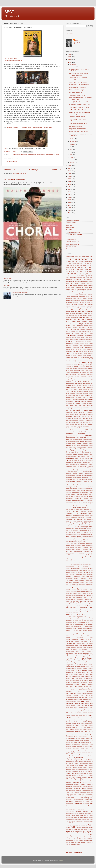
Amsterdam (82, 297)
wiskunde (76, 825)
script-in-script (69, 702)
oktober (72, 139)
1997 (91, 264)
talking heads (82, 743)
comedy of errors (82, 361)
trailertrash (89, 758)
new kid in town (89, 582)
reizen (73, 671)
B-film (72, 310)
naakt (84, 575)
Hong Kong (69, 470)
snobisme (73, 715)
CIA (79, 357)
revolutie (84, 672)
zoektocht (84, 837)
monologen (78, 567)
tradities (90, 756)
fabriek (84, 416)
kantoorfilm (85, 506)
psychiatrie (78, 659)
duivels (82, 401)
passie (71, 636)
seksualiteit (75, 703)
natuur (76, 578)
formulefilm (69, 430)
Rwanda (80, 686)
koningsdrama (78, 519)
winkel (86, 823)
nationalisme (69, 578)
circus (82, 357)
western (77, 817)
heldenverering (70, 458)
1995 (85, 264)
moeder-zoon (88, 565)
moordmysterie (76, 569)
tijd (92, 752)
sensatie (73, 705)
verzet (68, 790)
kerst (91, 510)
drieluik (81, 399)
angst (75, 299)
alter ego (78, 293)
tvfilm (77, 765)
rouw (78, 682)
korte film (69, 521)
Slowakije (90, 711)
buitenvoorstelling (88, 346)
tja (80, 754)
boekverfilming (71, 335)
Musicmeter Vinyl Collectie (74, 235)
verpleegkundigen (78, 787)
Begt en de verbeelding (73, 220)
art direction (89, 304)
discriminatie (69, 389)
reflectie (68, 671)
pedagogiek (83, 636)
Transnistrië (84, 760)
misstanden (69, 563)
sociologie (73, 720)
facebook (90, 416)
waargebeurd (88, 806)
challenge (90, 353)
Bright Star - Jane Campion (78, 129)
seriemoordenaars (87, 705)
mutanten (73, 573)
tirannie (77, 754)
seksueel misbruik (84, 703)
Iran (84, 491)
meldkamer (86, 549)
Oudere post (56, 169)
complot (83, 365)
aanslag (72, 278)
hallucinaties (69, 455)
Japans (90, 495)
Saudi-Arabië (78, 690)
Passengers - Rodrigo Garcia (78, 82)
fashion (73, 420)
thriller (43, 154)
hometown (75, 468)
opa (87, 617)
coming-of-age (87, 363)
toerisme (83, 754)
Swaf (67, 249)
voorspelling (78, 798)
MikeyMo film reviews (72, 242)
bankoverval (80, 314)
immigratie (72, 481)
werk (81, 815)
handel (75, 455)
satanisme (68, 690)
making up (90, 542)
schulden (74, 699)
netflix (71, 582)
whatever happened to (76, 819)
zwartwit (78, 843)
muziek (86, 572)
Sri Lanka (84, 727)
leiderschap (69, 529)
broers (68, 344)
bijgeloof (90, 328)
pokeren (72, 646)
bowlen (68, 339)
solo (91, 720)
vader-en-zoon (80, 773)
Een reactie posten (12, 162)
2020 (70, 171)
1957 (91, 256)
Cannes (90, 351)
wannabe (90, 808)
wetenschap (84, 817)
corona (68, 369)
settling (76, 707)
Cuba (86, 371)
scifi (81, 699)
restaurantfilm (36, 154)
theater (91, 750)
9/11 (90, 274)
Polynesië (79, 647)
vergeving (69, 783)
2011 (70, 195)
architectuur (76, 302)
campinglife (69, 351)
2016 (70, 182)
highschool (84, 462)
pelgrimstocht (89, 636)
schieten (79, 694)
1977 (88, 260)
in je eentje (78, 483)
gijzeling (68, 445)
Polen (76, 646)
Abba (91, 278)
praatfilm (83, 651)
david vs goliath (70, 374)
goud (73, 449)
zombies (90, 837)
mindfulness (78, 559)
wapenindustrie (71, 810)
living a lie (74, 536)
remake (90, 671)
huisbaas (68, 474)
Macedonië (90, 540)
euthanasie (90, 413)
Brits (68, 341)
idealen (68, 479)
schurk (78, 699)
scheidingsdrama (71, 694)
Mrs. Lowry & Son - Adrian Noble (79, 85)
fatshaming (82, 420)
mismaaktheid (85, 561)
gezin (91, 443)
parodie (91, 634)
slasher (91, 709)
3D (87, 274)
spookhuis (69, 727)
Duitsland (76, 401)
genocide (71, 442)
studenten (71, 739)
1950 (80, 256)
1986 (85, 262)
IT (88, 493)
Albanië (91, 289)
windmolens (82, 823)
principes (76, 655)
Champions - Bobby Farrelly (78, 95)
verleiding (77, 785)
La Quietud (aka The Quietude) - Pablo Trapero (79, 70)
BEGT (9, 12)
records (85, 669)
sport (74, 727)
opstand (90, 619)
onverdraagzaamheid (87, 611)
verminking (90, 785)
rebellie (91, 665)
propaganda (75, 657)
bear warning (78, 316)
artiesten (74, 306)
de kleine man (86, 376)
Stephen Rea (48, 127)
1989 (67, 264)
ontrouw (91, 609)
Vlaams (83, 794)
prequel (75, 653)
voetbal (81, 796)
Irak (81, 491)
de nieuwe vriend (86, 378)
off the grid (90, 594)
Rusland (83, 684)
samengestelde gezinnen (86, 688)
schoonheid (89, 695)
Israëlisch (84, 493)
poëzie (68, 646)
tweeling (90, 765)
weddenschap (89, 810)
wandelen (84, 808)
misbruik (90, 559)
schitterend (69, 695)
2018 (10, 154)
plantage (77, 641)
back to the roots (79, 312)
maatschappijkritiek (81, 540)
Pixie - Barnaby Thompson (77, 90)
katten (84, 508)
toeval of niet (89, 754)
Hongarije (76, 470)
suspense (86, 741)
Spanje (90, 722)
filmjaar (68, 426)
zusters (81, 841)
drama (85, 395)
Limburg (85, 534)
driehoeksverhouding (72, 399)
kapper (74, 508)
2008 (70, 202)
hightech (90, 462)
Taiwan (75, 743)
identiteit (73, 479)
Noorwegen (76, 588)
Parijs (86, 634)
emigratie (80, 409)
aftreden (73, 287)
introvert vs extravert (71, 491)
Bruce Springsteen (75, 344)
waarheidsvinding (70, 808)
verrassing (90, 787)
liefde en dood (70, 534)
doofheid (85, 393)
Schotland (78, 698)
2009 (70, 200)
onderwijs (83, 601)
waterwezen (80, 810)
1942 (72, 256)
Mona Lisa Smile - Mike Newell (79, 131)
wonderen (79, 827)
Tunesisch (77, 764)
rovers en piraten (84, 682)
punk (88, 661)
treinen (73, 762)
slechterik (73, 711)
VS (54, 154)
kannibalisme (77, 506)
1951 (83, 256)
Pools (84, 647)
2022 (70, 166)
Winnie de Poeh (70, 825)
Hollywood (83, 466)
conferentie (82, 367)
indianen (68, 485)
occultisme (80, 592)
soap (84, 715)
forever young (89, 428)
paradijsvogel (69, 634)
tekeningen (69, 746)
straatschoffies (89, 735)
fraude (91, 430)
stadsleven (90, 727)
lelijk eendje (75, 529)
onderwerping (76, 601)
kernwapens (86, 510)
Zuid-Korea (89, 839)
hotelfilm (90, 472)
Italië (91, 493)
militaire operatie (70, 559)
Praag (77, 651)
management (81, 544)
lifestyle (80, 534)
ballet (67, 314)
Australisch (89, 306)
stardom (77, 731)
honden (91, 468)
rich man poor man (76, 674)
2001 (78, 266)
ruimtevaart (77, 684)
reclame (80, 669)
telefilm (74, 746)
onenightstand (70, 603)
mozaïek (85, 571)
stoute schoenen (79, 735)
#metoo (68, 256)
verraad (85, 787)
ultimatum (84, 769)
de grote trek (78, 376)
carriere (69, 353)
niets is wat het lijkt (88, 584)
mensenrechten (88, 551)
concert (76, 367)
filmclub (90, 424)
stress (77, 737)
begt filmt (74, 320)
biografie (69, 329)
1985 (82, 262)
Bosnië (78, 337)
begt (76, 40)
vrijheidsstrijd (78, 803)
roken (67, 680)
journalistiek (70, 502)
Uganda (85, 767)
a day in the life (77, 276)
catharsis (75, 353)
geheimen (89, 436)
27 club (76, 274)
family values (83, 418)
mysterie (72, 575)
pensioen (68, 638)
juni (71, 149)
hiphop (77, 464)
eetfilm (76, 407)
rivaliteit (78, 676)
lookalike (84, 536)
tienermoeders (86, 752)
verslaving (69, 788)
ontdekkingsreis (70, 609)
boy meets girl (74, 339)
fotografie (75, 430)
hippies (82, 464)
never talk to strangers (79, 582)
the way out (85, 750)
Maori (80, 546)
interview (75, 489)
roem (84, 678)
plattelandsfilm (71, 643)
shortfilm (68, 709)
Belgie (81, 324)
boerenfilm (80, 335)
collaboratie (80, 359)
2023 (70, 62)
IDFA (77, 479)
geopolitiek (77, 442)
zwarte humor (70, 843)
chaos (84, 355)
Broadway (73, 342)
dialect (74, 386)
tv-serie (72, 765)
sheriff (91, 707)
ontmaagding (85, 609)
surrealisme (75, 741)
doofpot (91, 393)
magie (76, 542)
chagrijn (85, 353)
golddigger (84, 447)
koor (85, 519)
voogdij (91, 796)
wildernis (71, 823)
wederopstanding (70, 812)
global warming (81, 445)
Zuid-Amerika (82, 839)
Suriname (68, 741)
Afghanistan (69, 285)
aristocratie (90, 302)
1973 (76, 260)
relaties (78, 670)
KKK (78, 513)
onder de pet (88, 597)
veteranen (78, 790)
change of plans (71, 355)
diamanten (79, 386)
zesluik (75, 835)
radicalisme (85, 663)
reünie (79, 672)
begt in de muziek (85, 320)
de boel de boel (70, 376)
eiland (72, 409)
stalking (72, 729)
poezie (90, 643)
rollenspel (78, 680)
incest (87, 483)
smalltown (71, 713)
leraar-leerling (82, 529)
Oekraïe (79, 594)
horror (85, 472)
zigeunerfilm (69, 837)
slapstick (85, 709)
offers (67, 595)
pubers (84, 661)
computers (89, 365)
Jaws (82, 496)
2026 (70, 54)
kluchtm (68, 517)
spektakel (87, 724)
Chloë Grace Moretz (26, 127)
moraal (90, 569)
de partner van (75, 380)
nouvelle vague (71, 590)
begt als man (84, 317)
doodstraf (72, 393)
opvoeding (69, 621)
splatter (91, 726)
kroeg (67, 525)
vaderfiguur (90, 773)
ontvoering (78, 611)
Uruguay (74, 771)
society (68, 720)
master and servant (76, 547)
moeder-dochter (77, 565)
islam (73, 493)
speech (83, 724)
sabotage (86, 686)
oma (13, 154)
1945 (74, 256)
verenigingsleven (70, 781)
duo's (86, 401)
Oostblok (74, 615)
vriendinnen (49, 154)
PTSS (80, 661)
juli (71, 147)
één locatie (70, 405)
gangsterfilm (69, 434)
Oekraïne (84, 594)
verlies (83, 785)
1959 (67, 258)
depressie (86, 384)
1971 (70, 260)
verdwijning (80, 779)
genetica (90, 440)
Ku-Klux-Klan (72, 525)
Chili (72, 357)
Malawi (68, 544)
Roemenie (89, 678)
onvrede (81, 613)
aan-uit (68, 278)
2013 (70, 189)
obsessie (75, 592)
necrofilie (90, 578)
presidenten (81, 653)
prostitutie (83, 657)
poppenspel (90, 647)
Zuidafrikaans (70, 841)
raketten (91, 663)
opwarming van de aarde (80, 621)
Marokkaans (89, 546)
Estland (75, 413)
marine (83, 546)
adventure (83, 284)
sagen (76, 688)
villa (91, 792)
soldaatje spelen (85, 720)
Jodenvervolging (71, 500)
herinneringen (89, 458)
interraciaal (69, 489)
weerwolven (82, 814)
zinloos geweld (77, 837)
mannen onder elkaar (72, 546)
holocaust (90, 466)
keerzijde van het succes (73, 510)
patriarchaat (76, 636)
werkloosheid (70, 817)
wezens (91, 817)
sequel (78, 705)
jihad (91, 498)
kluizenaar (74, 517)
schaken (90, 690)
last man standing (82, 527)
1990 (70, 264)
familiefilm (75, 418)
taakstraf (68, 743)
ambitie (76, 295)
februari (72, 160)
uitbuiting (90, 767)
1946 (77, 256)
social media (89, 718)
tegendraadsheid (76, 744)
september (73, 141)
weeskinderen (89, 814)
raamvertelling (72, 663)
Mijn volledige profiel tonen (81, 43)
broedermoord (80, 342)
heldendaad (89, 457)
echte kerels (69, 403)
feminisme (72, 422)
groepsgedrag (84, 451)
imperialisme (79, 481)
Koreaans (90, 519)
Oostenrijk (80, 615)
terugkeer (69, 748)
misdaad (69, 561)
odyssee (70, 594)
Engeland (72, 411)
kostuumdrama (88, 521)
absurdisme (78, 280)
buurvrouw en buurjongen (74, 349)
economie (90, 403)
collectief (90, 359)
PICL (91, 640)
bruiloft (91, 344)
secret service (77, 702)
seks (82, 701)
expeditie (90, 415)
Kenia (82, 510)
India (91, 483)
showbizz (74, 709)
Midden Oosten (79, 555)
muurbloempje (79, 573)
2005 (70, 210)
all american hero (88, 291)
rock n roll (75, 678)
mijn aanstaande (75, 557)
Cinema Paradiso (71, 223)
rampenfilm (69, 665)
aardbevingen (79, 278)
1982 (73, 262)
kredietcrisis (77, 523)
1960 (70, 258)
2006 (70, 208)
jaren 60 (73, 496)
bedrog (68, 318)
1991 (73, 264)
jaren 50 (68, 496)
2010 (70, 197)
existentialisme (79, 415)
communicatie (70, 365)
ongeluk (90, 603)
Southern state (78, 722)
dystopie (90, 401)
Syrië (91, 741)
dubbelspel (69, 401)
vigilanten (77, 792)
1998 (67, 266)
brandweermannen (83, 339)
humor (74, 476)
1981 (70, 262)
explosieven (77, 416)
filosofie (80, 426)
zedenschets (78, 831)
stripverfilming (83, 737)
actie (75, 281)
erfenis (86, 411)
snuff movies (79, 715)
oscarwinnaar (81, 623)
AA (92, 276)
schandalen (69, 692)
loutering (72, 538)
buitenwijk (69, 347)
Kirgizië (75, 513)
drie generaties (88, 397)
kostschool (80, 521)
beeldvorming (74, 318)
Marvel (68, 547)
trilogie (77, 762)
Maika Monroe (38, 127)
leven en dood (83, 531)
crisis (83, 371)
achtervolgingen (88, 280)
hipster (86, 464)
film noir (77, 424)
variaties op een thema (86, 775)
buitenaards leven (78, 346)
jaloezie (68, 495)
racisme (79, 663)
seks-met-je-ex (88, 702)
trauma (90, 760)
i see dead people (81, 477)
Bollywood (68, 337)
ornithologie (69, 623)
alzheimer (84, 293)
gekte (81, 438)
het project (71, 462)
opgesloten (77, 619)
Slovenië (85, 711)
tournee (85, 756)
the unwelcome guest (75, 750)
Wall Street (78, 808)
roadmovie (89, 676)
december (73, 64)
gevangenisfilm (70, 443)
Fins (91, 426)
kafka (80, 504)
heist (79, 457)
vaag (86, 771)
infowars (85, 485)
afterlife (68, 287)
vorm (91, 798)
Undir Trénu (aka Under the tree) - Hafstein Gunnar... (80, 74)
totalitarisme (79, 756)
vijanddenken (83, 792)
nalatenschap (77, 576)
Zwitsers (78, 844)
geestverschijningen (71, 436)
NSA (78, 590)
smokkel (85, 713)
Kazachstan (90, 508)
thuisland (79, 752)
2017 (70, 179)
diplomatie (90, 387)
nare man (89, 576)
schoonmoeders (70, 698)
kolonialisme (89, 517)
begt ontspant (82, 322)
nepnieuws (90, 580)
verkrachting (69, 785)
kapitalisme (69, 508)
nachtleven (69, 576)
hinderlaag (72, 464)
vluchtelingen (70, 796)
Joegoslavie (79, 500)
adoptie (77, 284)
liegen (76, 534)
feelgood (90, 420)
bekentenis (69, 324)
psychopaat (74, 661)
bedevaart (90, 316)
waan (79, 806)
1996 (88, 264)
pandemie (90, 632)
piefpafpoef (69, 641)
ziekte (90, 835)
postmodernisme (70, 651)
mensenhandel (78, 551)
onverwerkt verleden (72, 613)
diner (84, 387)
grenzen (68, 451)
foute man (81, 430)
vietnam (72, 792)
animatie (79, 299)
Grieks (73, 451)
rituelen (74, 676)
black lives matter (81, 330)
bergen (68, 326)
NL (82, 586)
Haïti (91, 453)
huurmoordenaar (81, 476)
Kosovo (74, 521)
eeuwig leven (82, 407)
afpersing (80, 285)
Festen (77, 422)
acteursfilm (69, 282)
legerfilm (90, 527)
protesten (90, 657)
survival (81, 741)
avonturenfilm (88, 308)
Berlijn (74, 326)
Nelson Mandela (79, 580)
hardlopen (86, 455)
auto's (73, 308)
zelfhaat (68, 833)
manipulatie (89, 544)
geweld (79, 443)
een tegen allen (80, 405)
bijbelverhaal (83, 328)
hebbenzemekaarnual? (71, 457)
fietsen (91, 422)
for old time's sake (78, 428)
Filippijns (72, 424)
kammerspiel (69, 506)
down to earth (79, 395)
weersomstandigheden (72, 814)
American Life (74, 297)
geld (85, 438)
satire (73, 690)
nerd (67, 582)
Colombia (69, 361)
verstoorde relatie (80, 788)
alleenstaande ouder (71, 293)
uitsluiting (69, 769)
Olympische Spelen (76, 595)
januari (72, 162)
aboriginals (69, 280)
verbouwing (73, 779)
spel (91, 724)
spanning (69, 724)
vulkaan (73, 806)
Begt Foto (69, 225)
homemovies (69, 468)
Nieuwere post (10, 169)
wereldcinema (75, 815)
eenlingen (90, 405)
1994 (82, 264)
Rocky (80, 678)
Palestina (83, 632)
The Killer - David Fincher (77, 117)
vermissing (69, 786)
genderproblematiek (78, 440)
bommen (74, 337)
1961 (73, 258)
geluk (91, 438)
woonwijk (68, 829)
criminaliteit (77, 370)
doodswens (79, 393)
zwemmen (90, 843)
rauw (75, 665)
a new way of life (86, 276)
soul (72, 722)
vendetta (84, 777)
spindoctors (69, 726)
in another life (86, 481)
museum (90, 571)
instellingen (69, 487)
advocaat (90, 284)
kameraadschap (88, 504)
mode (74, 563)
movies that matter (77, 571)
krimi (91, 523)
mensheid (81, 553)
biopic (75, 330)
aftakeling (90, 285)
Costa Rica (81, 369)
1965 (85, 258)
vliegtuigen (89, 794)
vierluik (68, 792)
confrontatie (89, 367)
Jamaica (73, 495)
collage (85, 359)
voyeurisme (69, 800)
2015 (70, 184)
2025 (70, 57)
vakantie (68, 775)
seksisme (69, 703)
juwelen (68, 504)
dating (85, 372)
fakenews (69, 419)
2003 (84, 266)
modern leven (89, 563)
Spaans (85, 722)
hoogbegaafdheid (88, 470)
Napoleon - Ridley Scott (76, 92)
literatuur (90, 534)
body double (89, 333)
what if (68, 819)
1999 (71, 266)
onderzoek (90, 601)
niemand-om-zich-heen (77, 584)
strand (68, 737)
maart (72, 157)
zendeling (68, 835)
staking (68, 729)
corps (71, 369)
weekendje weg (88, 812)
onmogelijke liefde (86, 607)
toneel (68, 756)
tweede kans (83, 765)
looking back (89, 536)
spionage (76, 726)
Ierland (81, 479)
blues (82, 333)
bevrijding (80, 326)
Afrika (85, 285)
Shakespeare (86, 707)
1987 (88, 262)
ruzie (76, 686)
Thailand (74, 748)
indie (73, 485)
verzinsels (73, 790)
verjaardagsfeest (77, 783)
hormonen (80, 472)
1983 (76, 262)
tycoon (80, 767)
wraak (58, 154)
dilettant (79, 387)
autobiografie (80, 308)
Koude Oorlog (70, 523)
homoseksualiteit (83, 468)
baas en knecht (79, 310)
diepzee (90, 386)
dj (89, 389)
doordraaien (69, 395)
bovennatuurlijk (89, 337)
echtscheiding (77, 403)
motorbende (69, 571)
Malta (75, 544)
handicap (80, 455)
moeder (68, 565)
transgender (77, 760)
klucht (91, 515)
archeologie (69, 302)
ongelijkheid (78, 603)
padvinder (90, 630)
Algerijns (73, 291)
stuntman (76, 739)
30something (83, 274)
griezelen (77, 451)
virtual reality (70, 794)
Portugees (74, 649)
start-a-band (84, 731)
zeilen (84, 831)
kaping (91, 506)
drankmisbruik (70, 397)
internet (90, 487)
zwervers (73, 844)
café (84, 349)
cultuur (68, 372)
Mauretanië (85, 547)
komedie (69, 519)
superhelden (89, 739)
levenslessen (84, 532)
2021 (70, 168)
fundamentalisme (83, 432)
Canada (76, 351)
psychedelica (69, 659)
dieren (68, 387)
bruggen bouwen (84, 344)
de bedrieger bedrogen (86, 374)
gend (71, 440)
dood (67, 393)
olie (70, 595)
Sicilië (80, 709)
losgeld (68, 538)
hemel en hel (80, 458)
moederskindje (70, 567)
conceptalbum (69, 367)
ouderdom (89, 624)
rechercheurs (70, 667)
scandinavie (84, 690)
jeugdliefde (69, 498)
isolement (78, 493)
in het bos (71, 483)
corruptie (75, 369)
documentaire (71, 391)
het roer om (78, 462)
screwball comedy (88, 699)
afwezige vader (87, 287)
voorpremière (70, 798)
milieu (91, 557)
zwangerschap (88, 841)
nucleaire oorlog (87, 590)
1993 (79, 264)
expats (85, 415)
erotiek (90, 411)
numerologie (69, 592)
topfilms (73, 756)
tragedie (68, 758)
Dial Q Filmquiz (71, 230)
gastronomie (81, 434)
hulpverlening (89, 474)
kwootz (87, 525)
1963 (79, 258)
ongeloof (85, 603)
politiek (90, 645)
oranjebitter (90, 621)
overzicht (76, 630)
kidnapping (75, 511)
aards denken (86, 278)
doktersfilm (80, 391)
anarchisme (69, 299)
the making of (81, 748)
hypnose (68, 477)
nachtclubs (90, 575)
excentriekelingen (70, 415)
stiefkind (80, 733)
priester (90, 653)
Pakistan (68, 632)
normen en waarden (86, 588)
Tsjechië (71, 764)
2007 (70, 205)
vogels (86, 796)
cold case (74, 359)
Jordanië (90, 500)
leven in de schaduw (75, 532)
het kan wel (80, 461)
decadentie (74, 382)
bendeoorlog (89, 324)
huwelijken (89, 476)
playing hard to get (82, 644)
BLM (77, 332)
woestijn (68, 827)
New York (69, 584)
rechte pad (89, 667)
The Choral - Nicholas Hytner (14, 179)
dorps (74, 395)
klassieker (69, 515)
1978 (91, 260)
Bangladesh (72, 314)
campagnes (90, 349)
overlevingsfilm (78, 628)
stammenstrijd (79, 729)
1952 (85, 256)
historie (90, 464)
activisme (80, 282)
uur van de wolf (80, 771)
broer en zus (89, 342)
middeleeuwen (70, 555)
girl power (74, 445)
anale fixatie (89, 297)
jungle (80, 502)
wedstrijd (78, 812)
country (86, 369)
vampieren (75, 775)
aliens (80, 291)
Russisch (90, 684)
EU (84, 413)
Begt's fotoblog (70, 228)
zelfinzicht (78, 833)
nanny (83, 576)
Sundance (82, 739)
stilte (73, 735)
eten (80, 413)
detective (69, 385)
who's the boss (86, 819)
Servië (71, 707)
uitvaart (73, 769)
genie (67, 442)
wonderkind (85, 827)
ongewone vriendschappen (24, 154)
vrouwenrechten (88, 803)
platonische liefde (87, 641)
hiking (68, 464)
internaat (84, 487)
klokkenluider (81, 515)
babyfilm (86, 310)
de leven (74, 378)
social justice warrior (79, 718)
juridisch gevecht (88, 502)
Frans (86, 430)
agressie (84, 289)
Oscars (74, 623)
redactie (90, 669)
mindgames (84, 559)
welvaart (68, 815)
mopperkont (84, 569)
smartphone (78, 713)
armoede (74, 304)
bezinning (75, 328)
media (91, 547)
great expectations (88, 449)
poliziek (68, 647)
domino (91, 391)
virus (75, 794)
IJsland (85, 479)
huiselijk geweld (78, 474)
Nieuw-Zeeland (70, 586)
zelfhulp (73, 833)
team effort (89, 743)
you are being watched (85, 829)
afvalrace (79, 287)
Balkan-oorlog (89, 312)
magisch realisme (82, 542)
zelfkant (84, 833)
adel (72, 284)
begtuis (91, 322)
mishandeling (77, 561)
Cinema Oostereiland (72, 244)
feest (67, 422)
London (79, 536)
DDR (77, 374)
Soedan (77, 720)
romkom (68, 682)
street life (73, 737)
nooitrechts (69, 588)
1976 (85, 260)
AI (87, 289)
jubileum (76, 502)
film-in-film (84, 424)
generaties (85, 440)
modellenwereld (81, 563)
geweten (85, 443)
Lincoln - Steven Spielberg (20, 292)
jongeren (86, 500)
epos (82, 411)
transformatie (69, 760)
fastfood (77, 420)
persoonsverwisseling (72, 639)
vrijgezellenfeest (79, 802)
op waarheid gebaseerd (77, 617)
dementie (84, 382)
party (67, 636)
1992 (76, 264)
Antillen (85, 299)
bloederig (90, 332)
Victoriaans (85, 790)
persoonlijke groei (85, 638)
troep (81, 762)
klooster (87, 515)
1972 (73, 260)
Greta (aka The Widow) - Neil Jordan (80, 102)
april (71, 155)
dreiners (79, 397)
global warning (89, 445)
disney (75, 389)
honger (81, 470)
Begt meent (71, 322)
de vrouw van (83, 380)
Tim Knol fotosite (71, 247)
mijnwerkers (84, 557)
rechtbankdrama (80, 667)
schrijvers (85, 697)
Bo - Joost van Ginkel (76, 126)
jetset (85, 496)
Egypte (87, 407)
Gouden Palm (79, 449)
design (91, 384)
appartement (69, 300)
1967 (88, 258)
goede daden (72, 447)
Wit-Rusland (82, 825)
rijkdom (88, 674)
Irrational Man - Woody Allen (78, 87)
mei (71, 152)
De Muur (79, 378)
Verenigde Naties (88, 779)
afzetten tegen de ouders (73, 289)
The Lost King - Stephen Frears (79, 123)
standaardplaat (70, 731)
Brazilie (90, 339)
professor (68, 657)
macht (68, 542)
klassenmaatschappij (86, 513)
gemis (68, 440)
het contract (75, 461)
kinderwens (69, 513)
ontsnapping (70, 611)
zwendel (68, 844)
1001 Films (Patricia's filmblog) (75, 237)
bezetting (68, 328)
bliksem (73, 332)
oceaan (85, 592)
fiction (87, 422)
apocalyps (90, 299)
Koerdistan (81, 517)
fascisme (68, 420)
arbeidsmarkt (77, 300)
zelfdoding (90, 831)
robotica (68, 678)
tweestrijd (69, 767)
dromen (86, 399)
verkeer (84, 783)
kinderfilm (90, 512)
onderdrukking (70, 599)
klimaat (75, 515)
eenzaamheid (70, 407)
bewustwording (88, 326)
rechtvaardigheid (71, 669)
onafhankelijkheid (77, 597)
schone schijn (79, 695)
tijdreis (73, 754)
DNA (91, 389)
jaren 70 (78, 496)
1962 (76, 258)
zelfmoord (90, 833)
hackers (87, 453)
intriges (84, 489)
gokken (79, 447)
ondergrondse (89, 599)
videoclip (90, 790)
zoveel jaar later (75, 839)
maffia (72, 542)
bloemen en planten (72, 333)
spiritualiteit (84, 726)
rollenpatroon (72, 680)
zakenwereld (70, 831)
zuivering (76, 841)
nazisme (83, 578)
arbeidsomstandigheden (87, 300)
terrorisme (89, 746)
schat (79, 692)
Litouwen (68, 536)
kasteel (79, 508)
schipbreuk (90, 694)
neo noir (85, 580)
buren (82, 347)
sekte (91, 703)
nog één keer (88, 586)
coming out (76, 363)
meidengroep (79, 549)
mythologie (79, 575)
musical (68, 573)
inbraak (83, 483)
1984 (79, 262)
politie (85, 645)
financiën (86, 426)
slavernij (68, 711)
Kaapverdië (74, 504)
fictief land (82, 422)
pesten (82, 639)
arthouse (69, 306)
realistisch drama (82, 665)
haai (83, 453)
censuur (80, 353)
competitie (77, 365)
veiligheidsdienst (77, 777)
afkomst (75, 285)
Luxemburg (73, 540)
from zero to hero (72, 432)
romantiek (85, 680)
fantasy (90, 418)
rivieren (82, 676)
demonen (90, 382)
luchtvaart (86, 538)
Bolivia (91, 336)
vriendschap (70, 802)
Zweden (83, 843)
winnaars (90, 823)
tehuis (91, 744)
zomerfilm (68, 839)
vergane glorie (88, 781)
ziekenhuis (82, 835)
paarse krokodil (83, 630)
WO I (86, 825)
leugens (76, 531)
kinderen (83, 511)
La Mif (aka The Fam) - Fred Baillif (80, 105)
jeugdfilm (90, 496)
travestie (68, 762)
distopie (80, 389)
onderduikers (80, 599)
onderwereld (69, 601)
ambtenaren (83, 295)
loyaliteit (81, 538)
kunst (77, 525)
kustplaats (82, 525)
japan (86, 495)
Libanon (90, 532)
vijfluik (88, 792)
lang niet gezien (73, 527)
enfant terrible (86, 409)
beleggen (75, 324)
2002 (81, 266)
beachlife (71, 316)
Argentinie (83, 302)
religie (84, 670)
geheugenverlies (70, 438)
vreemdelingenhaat (78, 800)
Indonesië (79, 485)
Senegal (68, 705)
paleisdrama (75, 632)
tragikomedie (78, 758)
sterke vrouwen (73, 733)
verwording (90, 788)
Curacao (72, 372)
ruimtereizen (69, 684)
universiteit (69, 771)
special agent (76, 724)
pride (87, 653)
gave (91, 434)
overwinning (69, 630)
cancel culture (83, 351)
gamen (91, 432)
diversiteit (85, 389)
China (75, 357)
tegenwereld (85, 744)
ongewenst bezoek (73, 605)
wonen (91, 827)
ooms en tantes (88, 613)
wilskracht (76, 823)
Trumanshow (85, 762)
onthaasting (78, 609)
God (67, 447)
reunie (76, 672)
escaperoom (69, 413)
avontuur (68, 310)
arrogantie (81, 304)
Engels (78, 411)
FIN (5, 148)
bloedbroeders (83, 332)
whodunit (75, 821)
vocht (76, 796)
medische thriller (71, 549)
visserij (79, 794)
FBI (86, 420)
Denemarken (78, 384)
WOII (73, 827)
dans (81, 372)
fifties (67, 424)
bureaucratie (76, 347)
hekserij (83, 457)
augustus (73, 144)
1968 (91, 258)
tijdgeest (68, 754)
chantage (79, 355)
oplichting (84, 619)
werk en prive (88, 815)
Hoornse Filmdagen (71, 472)
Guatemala (78, 453)
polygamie (74, 647)
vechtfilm (69, 777)
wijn (67, 823)
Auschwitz (83, 306)
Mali (72, 544)
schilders (84, 694)
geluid (88, 438)
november (73, 67)
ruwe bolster (69, 686)
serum (67, 707)
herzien (69, 460)
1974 (79, 260)
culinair (91, 371)
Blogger (61, 860)
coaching (87, 357)
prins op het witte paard (86, 655)
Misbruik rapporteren (74, 853)
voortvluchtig (85, 798)
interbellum (77, 487)
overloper (85, 628)
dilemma (74, 387)
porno (68, 649)
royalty (91, 682)
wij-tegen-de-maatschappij (85, 821)
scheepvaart (89, 692)
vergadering (79, 781)
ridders (83, 674)
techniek (68, 744)
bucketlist (69, 346)
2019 (70, 174)
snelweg (68, 715)
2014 (70, 187)
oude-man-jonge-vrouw (79, 624)
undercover (89, 769)
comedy (74, 361)
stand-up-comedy (88, 729)
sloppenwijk (79, 711)
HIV (78, 466)
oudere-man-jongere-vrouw (73, 626)
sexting (80, 707)
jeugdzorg (78, 498)
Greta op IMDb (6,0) (10, 59)
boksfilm (86, 336)
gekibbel (77, 438)
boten (83, 337)
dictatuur (85, 386)
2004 (70, 213)
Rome (91, 680)
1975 (82, 260)
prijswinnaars (70, 655)
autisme (68, 308)
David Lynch (90, 372)
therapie (68, 752)
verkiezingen (89, 783)
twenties (75, 767)
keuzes (68, 512)
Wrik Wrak (7, 285)
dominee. (86, 391)
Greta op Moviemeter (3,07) (13, 61)
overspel (90, 628)
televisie (80, 746)
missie (91, 561)
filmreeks (74, 426)
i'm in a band (89, 477)
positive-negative (83, 649)
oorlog (68, 615)
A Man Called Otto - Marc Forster (79, 110)
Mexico (90, 553)
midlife (68, 557)
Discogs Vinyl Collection (73, 232)
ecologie (84, 403)
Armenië (68, 304)
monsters (85, 567)
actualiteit (86, 282)
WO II (90, 825)
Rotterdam (74, 682)
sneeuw (90, 713)
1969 (67, 260)
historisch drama (71, 466)
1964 (82, 258)
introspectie (89, 489)
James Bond (80, 495)
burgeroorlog (89, 347)
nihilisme (78, 586)
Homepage (33, 169)
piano (87, 640)
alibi (77, 291)
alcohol (68, 291)
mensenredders (70, 553)
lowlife (77, 538)
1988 (91, 262)
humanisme (69, 476)
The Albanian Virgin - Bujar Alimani (80, 107)
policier (80, 646)
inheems (90, 485)
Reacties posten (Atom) (20, 174)
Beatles (85, 316)
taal (72, 743)
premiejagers (69, 653)
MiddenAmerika (88, 555)
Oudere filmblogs (71, 239)
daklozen (77, 372)
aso (79, 306)
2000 (74, 266)
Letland (71, 531)
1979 (67, 262)
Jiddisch (86, 498)
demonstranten (70, 384)
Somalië (68, 722)
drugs (91, 399)
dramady (90, 395)
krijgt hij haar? (85, 523)
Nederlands (70, 580)
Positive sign (7, 278)
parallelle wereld (78, 634)
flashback (68, 428)
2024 (70, 60)
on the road (87, 595)
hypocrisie (73, 477)
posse (91, 649)
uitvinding (78, 769)
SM (67, 713)
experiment (69, 416)
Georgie (82, 442)
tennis (84, 746)
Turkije (82, 764)
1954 (88, 256)
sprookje (78, 727)
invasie (78, 491)
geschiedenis (89, 441)
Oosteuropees (87, 615)
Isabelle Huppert (13, 127)
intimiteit (80, 489)
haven (91, 455)
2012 (70, 192)
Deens (79, 382)
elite (75, 409)
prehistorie (90, 651)
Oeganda (75, 594)
